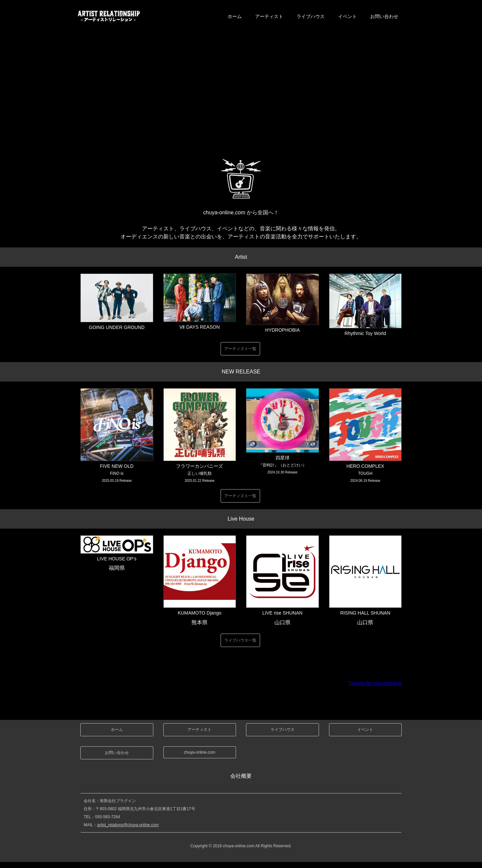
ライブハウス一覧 (240, 640)
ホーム (235, 16)
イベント (347, 16)
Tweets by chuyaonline (375, 683)
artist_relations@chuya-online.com (128, 825)
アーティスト (269, 16)
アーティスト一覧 (240, 349)
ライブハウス (311, 16)
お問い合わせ (384, 16)
